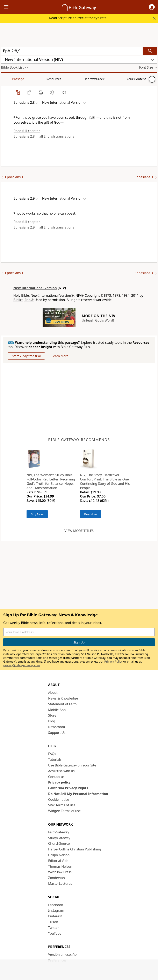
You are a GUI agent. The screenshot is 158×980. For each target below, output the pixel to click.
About (53, 693)
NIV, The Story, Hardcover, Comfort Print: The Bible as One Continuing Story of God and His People (105, 481)
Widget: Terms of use (64, 811)
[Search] (150, 51)
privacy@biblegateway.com (22, 665)
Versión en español (63, 955)
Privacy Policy (113, 661)
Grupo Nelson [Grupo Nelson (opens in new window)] (59, 855)
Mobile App (57, 710)
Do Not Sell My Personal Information (78, 794)
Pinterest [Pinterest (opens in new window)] (55, 916)
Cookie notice (59, 800)
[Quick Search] (72, 51)
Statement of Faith (62, 704)
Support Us (57, 733)
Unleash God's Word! (98, 320)
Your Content (81, 79)
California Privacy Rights (68, 788)
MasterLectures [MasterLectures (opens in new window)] (60, 883)
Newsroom (57, 727)
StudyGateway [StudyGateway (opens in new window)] (59, 838)
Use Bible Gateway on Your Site (72, 765)
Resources (30, 79)
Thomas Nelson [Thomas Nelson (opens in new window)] (60, 866)
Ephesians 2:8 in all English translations (44, 136)
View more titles (79, 531)
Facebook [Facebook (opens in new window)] (56, 905)
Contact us (56, 777)
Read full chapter (27, 131)
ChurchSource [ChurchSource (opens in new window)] (59, 843)
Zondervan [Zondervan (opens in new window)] (56, 878)
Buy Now (37, 514)
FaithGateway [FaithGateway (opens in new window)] (59, 832)
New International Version (35, 288)
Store (52, 715)
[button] (152, 7)
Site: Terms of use (62, 805)
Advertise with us (61, 771)
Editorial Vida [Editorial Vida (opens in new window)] (58, 861)
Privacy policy (59, 782)
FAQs (52, 754)
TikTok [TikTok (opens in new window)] (53, 922)
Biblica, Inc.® (23, 300)
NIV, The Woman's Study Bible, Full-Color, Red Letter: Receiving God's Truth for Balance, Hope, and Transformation (51, 481)
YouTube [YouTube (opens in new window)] (55, 933)
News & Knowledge (63, 698)
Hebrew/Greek (55, 79)
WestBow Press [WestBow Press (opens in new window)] (60, 872)
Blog (52, 721)
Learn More (60, 356)
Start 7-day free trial (26, 356)
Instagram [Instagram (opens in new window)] (56, 910)
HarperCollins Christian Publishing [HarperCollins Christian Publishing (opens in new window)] (75, 849)
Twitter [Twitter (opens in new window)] (53, 928)
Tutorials (55, 759)
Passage (10, 79)
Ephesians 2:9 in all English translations (44, 227)
